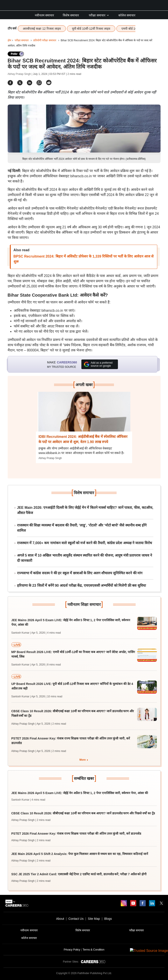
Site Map (94, 919)
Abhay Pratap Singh (50, 458)
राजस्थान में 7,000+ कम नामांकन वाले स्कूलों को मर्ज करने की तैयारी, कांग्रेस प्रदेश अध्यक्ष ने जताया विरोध (85, 543)
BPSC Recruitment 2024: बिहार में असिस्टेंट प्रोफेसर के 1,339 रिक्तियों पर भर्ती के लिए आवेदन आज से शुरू (84, 259)
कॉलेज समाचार (127, 15)
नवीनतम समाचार (44, 15)
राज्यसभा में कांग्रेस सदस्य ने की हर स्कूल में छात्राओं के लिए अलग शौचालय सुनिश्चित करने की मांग (80, 573)
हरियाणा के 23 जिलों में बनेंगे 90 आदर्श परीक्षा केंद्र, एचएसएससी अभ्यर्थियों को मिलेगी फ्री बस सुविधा (81, 585)
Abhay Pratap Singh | (20, 74)
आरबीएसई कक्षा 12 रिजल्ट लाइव (42, 29)
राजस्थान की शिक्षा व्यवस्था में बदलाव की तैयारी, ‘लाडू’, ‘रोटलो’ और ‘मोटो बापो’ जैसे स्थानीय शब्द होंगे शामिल (82, 528)
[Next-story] (84, 415)
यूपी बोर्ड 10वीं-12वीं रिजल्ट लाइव (91, 29)
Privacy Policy (72, 950)
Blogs (108, 919)
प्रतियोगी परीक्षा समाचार (45, 40)
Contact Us (76, 919)
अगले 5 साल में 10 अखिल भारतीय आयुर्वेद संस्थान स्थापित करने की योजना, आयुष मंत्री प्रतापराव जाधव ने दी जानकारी (85, 558)
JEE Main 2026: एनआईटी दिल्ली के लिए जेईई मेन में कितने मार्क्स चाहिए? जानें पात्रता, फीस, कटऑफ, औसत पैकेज (85, 510)
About (60, 919)
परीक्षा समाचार (99, 15)
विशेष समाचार (71, 15)
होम (9, 40)
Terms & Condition (93, 950)
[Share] (10, 83)
